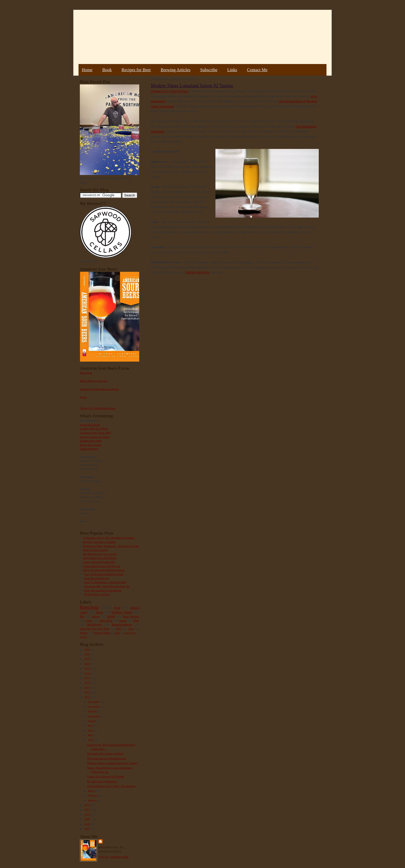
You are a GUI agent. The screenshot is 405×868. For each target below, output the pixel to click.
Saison (96, 616)
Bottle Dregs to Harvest (94, 381)
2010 (87, 815)
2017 (87, 678)
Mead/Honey (95, 624)
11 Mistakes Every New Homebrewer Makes (109, 538)
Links (232, 70)
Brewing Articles (176, 70)
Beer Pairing (130, 633)
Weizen (84, 633)
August (92, 721)
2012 (87, 805)
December (94, 702)
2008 (87, 824)
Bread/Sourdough (122, 624)
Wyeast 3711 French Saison (169, 91)
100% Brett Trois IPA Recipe (99, 558)
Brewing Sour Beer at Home (99, 542)
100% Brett (106, 620)
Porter (123, 620)
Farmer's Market (102, 633)
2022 (87, 659)
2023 (87, 654)
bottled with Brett (197, 272)
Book (107, 70)
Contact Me (257, 70)
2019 (87, 668)
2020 (87, 664)
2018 (87, 673)
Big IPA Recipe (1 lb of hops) (100, 554)
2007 (87, 829)
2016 (87, 683)
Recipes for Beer (136, 70)
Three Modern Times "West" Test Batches (111, 786)
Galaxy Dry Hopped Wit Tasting (106, 776)
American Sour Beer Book (95, 629)
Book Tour (86, 373)
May (91, 735)
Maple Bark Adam (91, 445)
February (93, 795)
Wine (136, 620)
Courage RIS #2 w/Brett (94, 428)
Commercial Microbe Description (99, 389)
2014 (87, 692)
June (91, 730)
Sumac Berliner (89, 449)
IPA (82, 616)
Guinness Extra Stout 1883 (95, 433)
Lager (89, 620)
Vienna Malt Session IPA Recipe (101, 566)
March (92, 791)
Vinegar (83, 637)
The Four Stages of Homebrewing (107, 758)
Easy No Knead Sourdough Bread (104, 574)
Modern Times (122, 612)
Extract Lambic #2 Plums (95, 437)
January (93, 800)
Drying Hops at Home (97, 594)
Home (87, 70)
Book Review (131, 616)
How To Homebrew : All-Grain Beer (105, 582)
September (94, 716)
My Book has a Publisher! (102, 781)
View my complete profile (114, 857)
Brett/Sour (89, 607)
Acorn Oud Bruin (90, 425)
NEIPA (111, 616)
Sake (118, 633)
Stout (99, 612)
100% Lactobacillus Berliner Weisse (104, 570)
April (91, 740)
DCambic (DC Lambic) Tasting (105, 753)
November (94, 707)
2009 (87, 819)
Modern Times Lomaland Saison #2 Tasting (112, 763)
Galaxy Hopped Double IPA (99, 562)
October (93, 711)
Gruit (131, 629)
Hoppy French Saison (95, 550)
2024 (87, 650)
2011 (87, 810)
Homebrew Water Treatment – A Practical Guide (111, 546)
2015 (87, 688)
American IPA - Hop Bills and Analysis (107, 586)
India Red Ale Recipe (96, 578)
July (91, 726)
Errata (83, 397)
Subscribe (209, 70)
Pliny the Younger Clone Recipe (103, 590)
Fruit (117, 608)
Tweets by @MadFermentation (98, 408)
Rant (119, 629)
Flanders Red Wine (91, 441)
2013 (87, 697)
